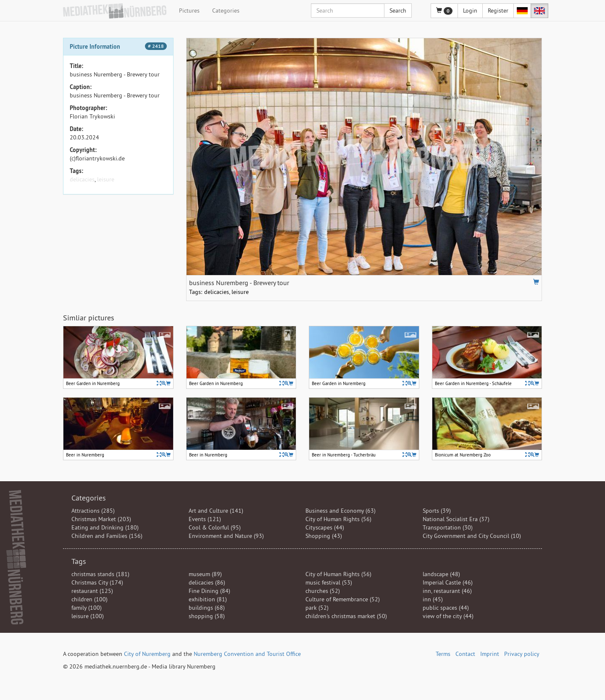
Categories (226, 10)
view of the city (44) (448, 616)
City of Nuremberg (147, 654)
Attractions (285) (93, 511)
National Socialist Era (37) (456, 519)
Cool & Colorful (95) (215, 527)
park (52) (317, 608)
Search (398, 10)
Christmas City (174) (97, 582)
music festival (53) (329, 582)
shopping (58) (207, 616)
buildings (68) (207, 608)
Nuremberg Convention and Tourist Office (247, 654)
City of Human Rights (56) (338, 519)
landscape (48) (441, 574)
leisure (106, 179)
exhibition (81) (208, 599)
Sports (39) (437, 511)
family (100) (87, 608)
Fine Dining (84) (209, 591)
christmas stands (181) (100, 574)
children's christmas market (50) (346, 616)
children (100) (89, 599)
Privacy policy (522, 654)
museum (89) (205, 574)
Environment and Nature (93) (226, 536)
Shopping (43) (324, 536)
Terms (443, 654)
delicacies (82, 179)
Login (470, 10)
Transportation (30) (448, 527)
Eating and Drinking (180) (105, 527)
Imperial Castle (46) (448, 582)
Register (498, 10)
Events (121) (205, 519)
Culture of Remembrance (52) (343, 599)
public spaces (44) (446, 608)
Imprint (490, 654)
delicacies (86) (207, 582)
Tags (79, 561)
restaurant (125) (92, 591)
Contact (465, 654)
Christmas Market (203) (101, 519)
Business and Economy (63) (341, 511)
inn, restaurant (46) (447, 591)
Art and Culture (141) (216, 511)
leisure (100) (88, 616)
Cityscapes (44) (325, 527)
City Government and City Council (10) (472, 536)
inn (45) (433, 599)
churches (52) (323, 591)
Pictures (189, 10)
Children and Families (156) (107, 536)
